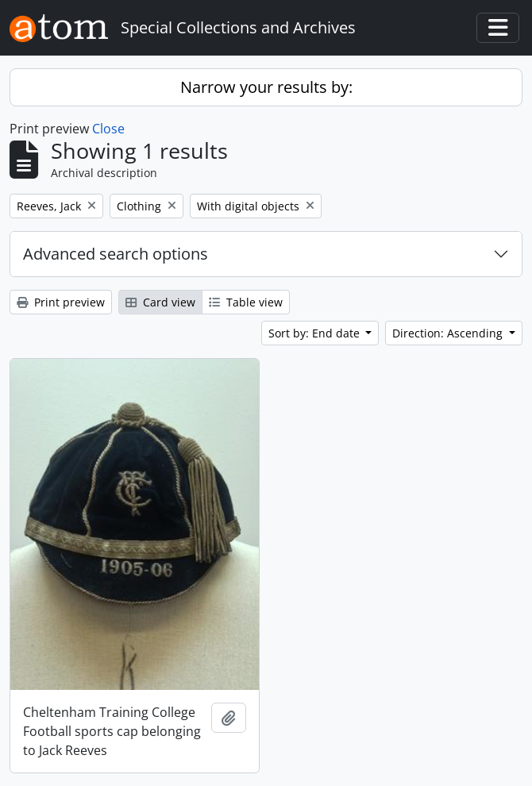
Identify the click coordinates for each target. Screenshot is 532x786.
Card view (160, 302)
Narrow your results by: (266, 87)
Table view (246, 302)
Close (108, 129)
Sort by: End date (316, 333)
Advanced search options (116, 254)
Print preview (61, 302)
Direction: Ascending (449, 333)
